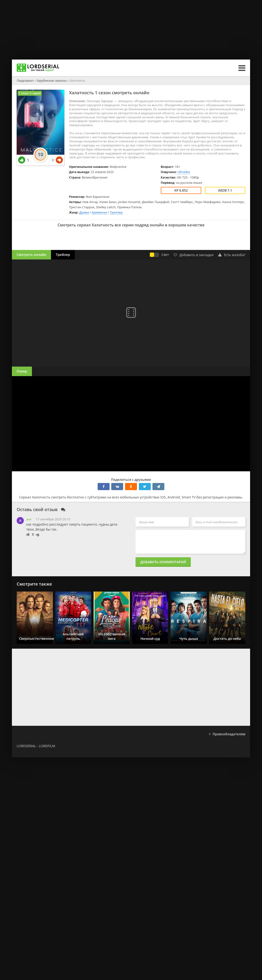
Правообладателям (229, 734)
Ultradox (184, 172)
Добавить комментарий (163, 562)
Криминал (99, 212)
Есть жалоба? (232, 255)
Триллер (116, 212)
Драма (84, 212)
